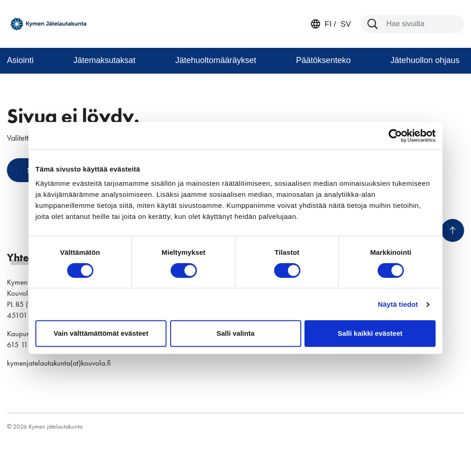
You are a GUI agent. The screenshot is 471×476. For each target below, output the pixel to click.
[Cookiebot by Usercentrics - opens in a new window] (395, 136)
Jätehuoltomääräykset (216, 60)
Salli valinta (236, 333)
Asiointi (20, 60)
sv (345, 24)
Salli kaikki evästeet (370, 333)
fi (328, 24)
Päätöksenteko (323, 60)
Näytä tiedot (398, 304)
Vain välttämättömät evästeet (101, 333)
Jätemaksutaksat (104, 60)
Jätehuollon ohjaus (425, 60)
